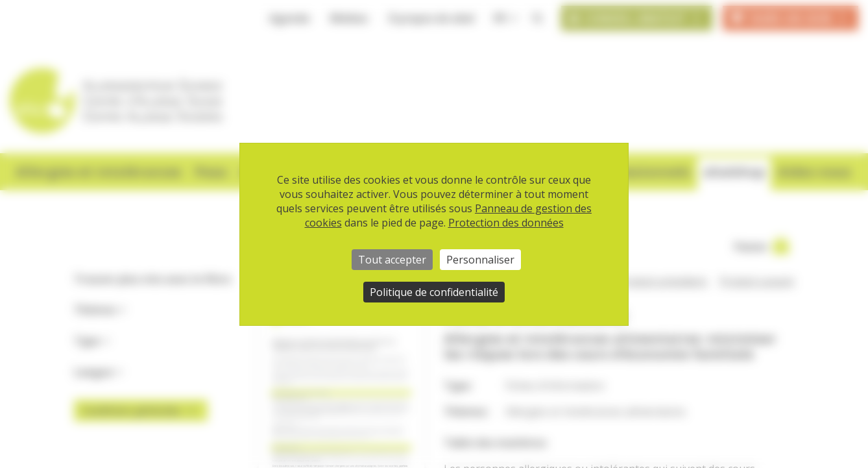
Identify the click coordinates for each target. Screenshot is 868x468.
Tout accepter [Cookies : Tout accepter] (392, 260)
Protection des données (506, 223)
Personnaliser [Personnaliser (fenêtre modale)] (480, 260)
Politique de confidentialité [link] (434, 292)
